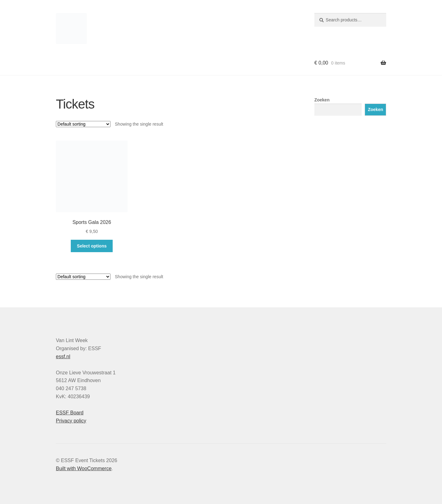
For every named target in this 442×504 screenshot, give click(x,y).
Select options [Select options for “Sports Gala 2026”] (92, 246)
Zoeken (322, 100)
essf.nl (63, 357)
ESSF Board (70, 413)
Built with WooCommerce (84, 468)
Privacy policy (71, 421)
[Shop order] (83, 124)
